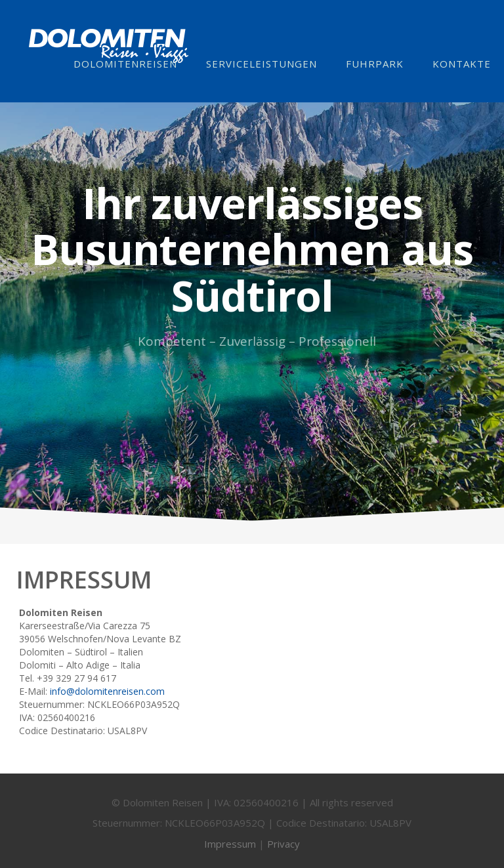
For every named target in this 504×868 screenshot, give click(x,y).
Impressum (230, 848)
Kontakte (462, 64)
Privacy (283, 848)
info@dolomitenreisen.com (107, 691)
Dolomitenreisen (125, 64)
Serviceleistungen (262, 64)
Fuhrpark (375, 64)
